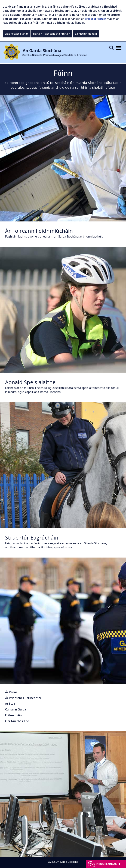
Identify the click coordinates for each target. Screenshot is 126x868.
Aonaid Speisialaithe (30, 382)
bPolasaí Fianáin (95, 19)
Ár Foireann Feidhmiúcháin (39, 231)
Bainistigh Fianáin (86, 34)
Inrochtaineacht (108, 864)
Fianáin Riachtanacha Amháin (52, 34)
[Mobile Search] (111, 48)
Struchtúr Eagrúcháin (32, 537)
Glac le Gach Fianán (17, 34)
